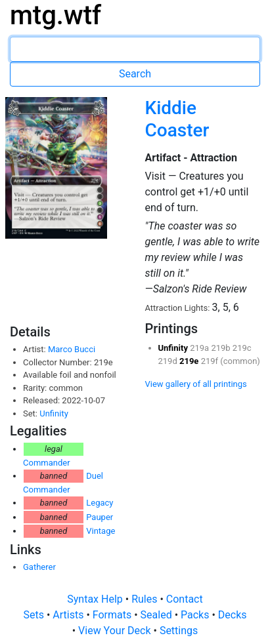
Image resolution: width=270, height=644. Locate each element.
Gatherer (39, 567)
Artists (69, 615)
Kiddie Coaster (177, 119)
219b (221, 348)
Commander (47, 463)
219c (242, 348)
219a (200, 348)
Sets (34, 615)
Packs (196, 615)
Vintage (101, 531)
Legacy (100, 503)
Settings (179, 631)
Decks (233, 615)
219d (169, 361)
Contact (185, 599)
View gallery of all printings (196, 384)
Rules (146, 599)
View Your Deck (116, 631)
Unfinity (54, 413)
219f (211, 361)
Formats (113, 615)
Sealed (158, 615)
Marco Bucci (72, 349)
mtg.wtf (56, 15)
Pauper (100, 517)
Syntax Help (96, 599)
